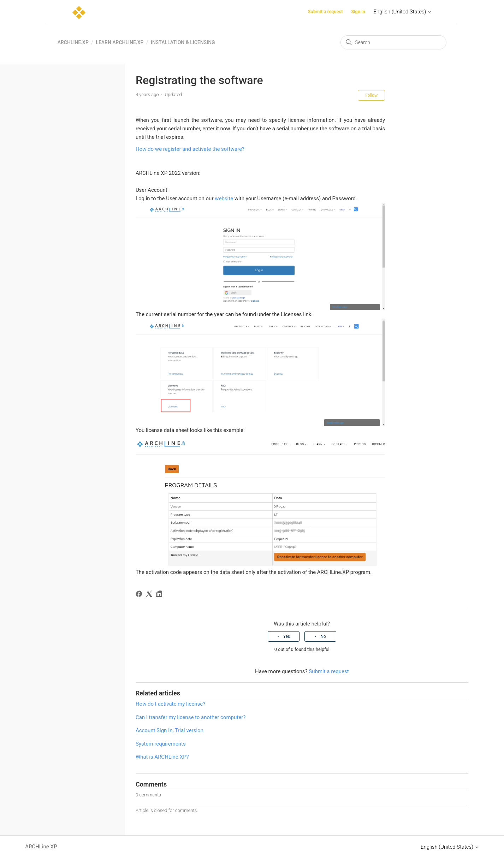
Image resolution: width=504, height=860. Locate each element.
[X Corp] (150, 595)
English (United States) (403, 12)
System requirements (161, 744)
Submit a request (325, 11)
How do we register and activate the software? (190, 149)
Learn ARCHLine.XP (120, 42)
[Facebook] (140, 595)
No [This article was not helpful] (323, 636)
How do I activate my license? (170, 704)
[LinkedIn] (160, 595)
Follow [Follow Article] (371, 95)
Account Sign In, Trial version (170, 730)
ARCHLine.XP (73, 42)
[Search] (393, 42)
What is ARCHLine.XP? (162, 757)
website (224, 198)
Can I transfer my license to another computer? (191, 717)
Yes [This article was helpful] (287, 636)
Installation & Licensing (183, 42)
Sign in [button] (358, 11)
